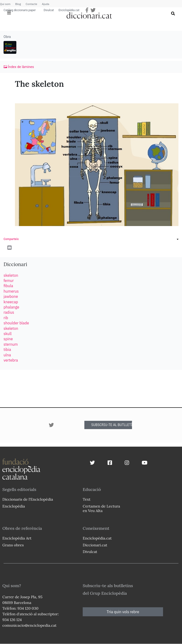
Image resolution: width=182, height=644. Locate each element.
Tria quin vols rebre (123, 612)
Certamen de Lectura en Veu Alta (101, 508)
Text (87, 499)
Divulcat (49, 10)
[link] (91, 240)
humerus (11, 291)
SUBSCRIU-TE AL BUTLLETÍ (112, 425)
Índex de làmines (19, 67)
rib (6, 318)
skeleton (11, 275)
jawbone (11, 296)
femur (9, 281)
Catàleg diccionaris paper (20, 10)
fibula (8, 286)
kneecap (11, 302)
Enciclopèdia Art (17, 538)
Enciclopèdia (14, 506)
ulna (7, 355)
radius (9, 312)
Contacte (31, 4)
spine (8, 339)
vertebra (11, 360)
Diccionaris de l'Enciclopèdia (28, 499)
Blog (18, 4)
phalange (11, 307)
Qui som (5, 4)
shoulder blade (16, 323)
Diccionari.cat (95, 545)
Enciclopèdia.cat (69, 10)
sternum (11, 344)
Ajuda (46, 4)
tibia (7, 349)
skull (8, 334)
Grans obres (13, 545)
